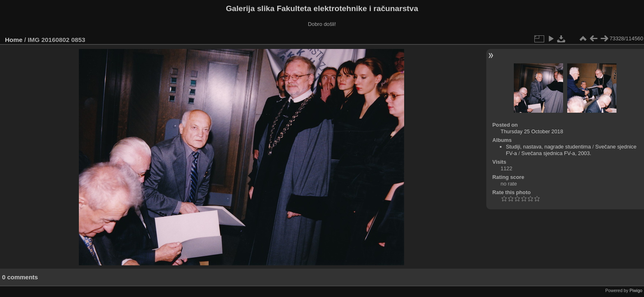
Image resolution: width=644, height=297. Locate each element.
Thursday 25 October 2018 (532, 131)
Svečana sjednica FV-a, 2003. (556, 153)
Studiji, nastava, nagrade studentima (549, 147)
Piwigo (636, 290)
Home (14, 40)
